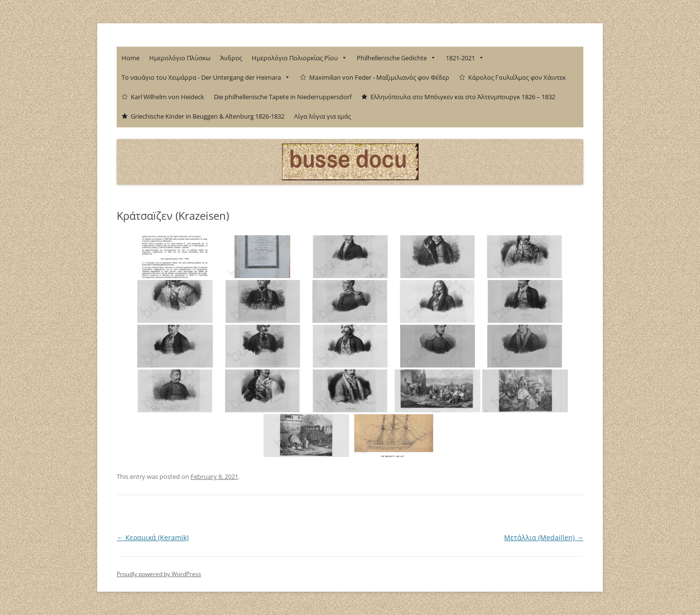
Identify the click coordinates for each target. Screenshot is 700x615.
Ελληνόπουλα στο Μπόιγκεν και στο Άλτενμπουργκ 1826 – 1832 (463, 97)
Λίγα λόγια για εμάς (323, 116)
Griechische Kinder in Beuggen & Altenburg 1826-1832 (208, 116)
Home (131, 58)
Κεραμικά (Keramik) (153, 537)
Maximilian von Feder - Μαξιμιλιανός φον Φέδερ (379, 77)
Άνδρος (231, 58)
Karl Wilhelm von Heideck (167, 97)
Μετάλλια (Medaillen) (544, 537)
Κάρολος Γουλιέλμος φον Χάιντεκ (517, 77)
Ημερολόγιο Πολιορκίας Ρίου (299, 58)
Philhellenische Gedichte (396, 58)
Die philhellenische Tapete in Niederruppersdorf (283, 97)
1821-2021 (465, 58)
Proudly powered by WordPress (159, 574)
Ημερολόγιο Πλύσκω (180, 58)
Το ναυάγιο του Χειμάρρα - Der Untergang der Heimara (206, 77)
